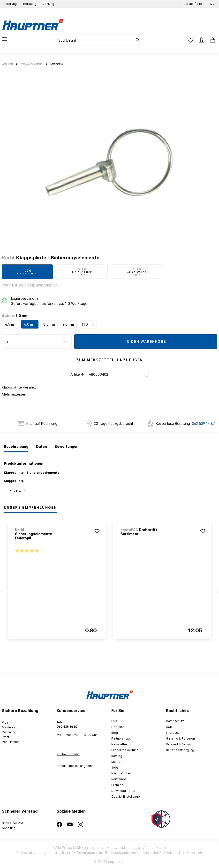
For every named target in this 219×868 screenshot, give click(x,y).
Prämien (117, 785)
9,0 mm (68, 324)
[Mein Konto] (202, 40)
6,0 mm (30, 324)
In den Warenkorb (146, 341)
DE (212, 3)
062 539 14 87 (204, 423)
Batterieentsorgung (180, 750)
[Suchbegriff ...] (92, 40)
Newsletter (119, 744)
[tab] (16, 447)
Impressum (174, 733)
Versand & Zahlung (179, 744)
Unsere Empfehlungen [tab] (30, 507)
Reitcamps (119, 779)
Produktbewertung (125, 750)
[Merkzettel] (190, 40)
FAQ (114, 721)
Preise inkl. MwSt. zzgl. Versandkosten (30, 285)
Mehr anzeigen (14, 394)
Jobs (115, 767)
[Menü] (8, 39)
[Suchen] (140, 40)
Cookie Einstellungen (126, 797)
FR (208, 3)
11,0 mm (88, 324)
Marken (117, 762)
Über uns (118, 727)
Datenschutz (175, 721)
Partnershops (121, 738)
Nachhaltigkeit (121, 773)
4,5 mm (11, 324)
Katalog (117, 756)
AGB (169, 727)
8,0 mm (49, 324)
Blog (115, 733)
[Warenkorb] (211, 40)
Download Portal (123, 791)
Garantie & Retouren (180, 738)
